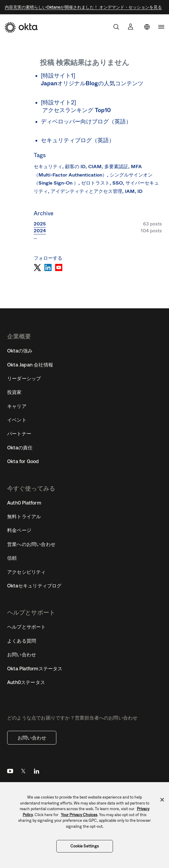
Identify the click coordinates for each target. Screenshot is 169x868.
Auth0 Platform (24, 503)
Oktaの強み (20, 351)
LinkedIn (36, 772)
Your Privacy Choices (79, 815)
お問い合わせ (32, 738)
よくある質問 (22, 641)
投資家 (14, 392)
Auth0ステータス (26, 682)
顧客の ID (75, 167)
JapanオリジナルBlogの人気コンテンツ (92, 83)
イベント (17, 420)
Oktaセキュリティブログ (34, 586)
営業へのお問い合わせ (31, 544)
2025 (40, 224)
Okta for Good (23, 461)
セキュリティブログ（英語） (78, 140)
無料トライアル (24, 516)
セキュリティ (48, 167)
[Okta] (21, 27)
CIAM (95, 167)
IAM (130, 191)
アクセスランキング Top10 (77, 110)
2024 (40, 231)
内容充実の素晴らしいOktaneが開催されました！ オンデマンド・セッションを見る (83, 7)
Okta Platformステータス (35, 669)
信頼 (12, 558)
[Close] (162, 800)
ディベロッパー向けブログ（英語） (86, 122)
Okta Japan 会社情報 (30, 365)
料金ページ (19, 530)
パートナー (19, 434)
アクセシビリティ (27, 572)
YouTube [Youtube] (10, 772)
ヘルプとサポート (27, 627)
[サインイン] (131, 27)
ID (140, 191)
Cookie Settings (85, 846)
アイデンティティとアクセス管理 (86, 191)
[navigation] (161, 27)
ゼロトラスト (95, 183)
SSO (118, 183)
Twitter (23, 772)
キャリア (17, 406)
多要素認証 (116, 167)
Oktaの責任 (20, 448)
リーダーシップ (24, 378)
